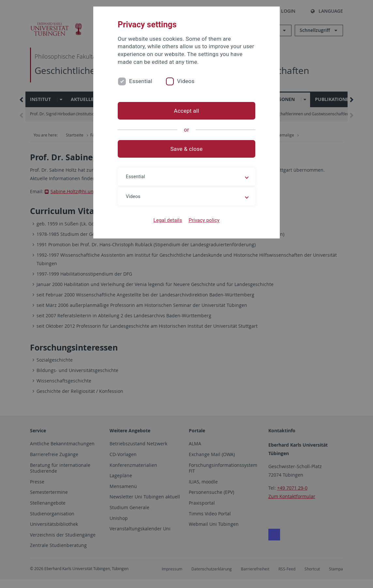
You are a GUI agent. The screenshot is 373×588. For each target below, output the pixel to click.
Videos (186, 81)
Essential (141, 81)
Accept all (186, 111)
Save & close (187, 149)
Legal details (168, 220)
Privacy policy (204, 220)
